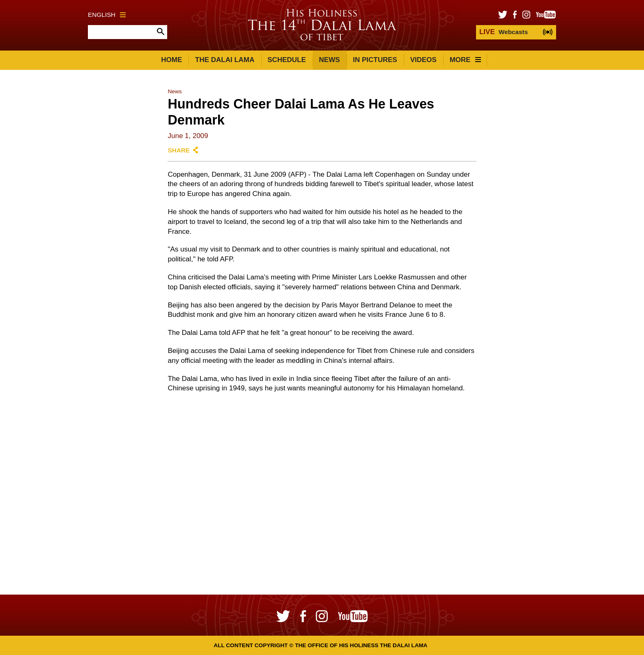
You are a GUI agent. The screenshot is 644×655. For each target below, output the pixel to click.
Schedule (287, 60)
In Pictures (375, 60)
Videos (423, 60)
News (330, 60)
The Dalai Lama (225, 60)
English (107, 15)
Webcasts (504, 32)
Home (171, 60)
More (465, 60)
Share (179, 150)
